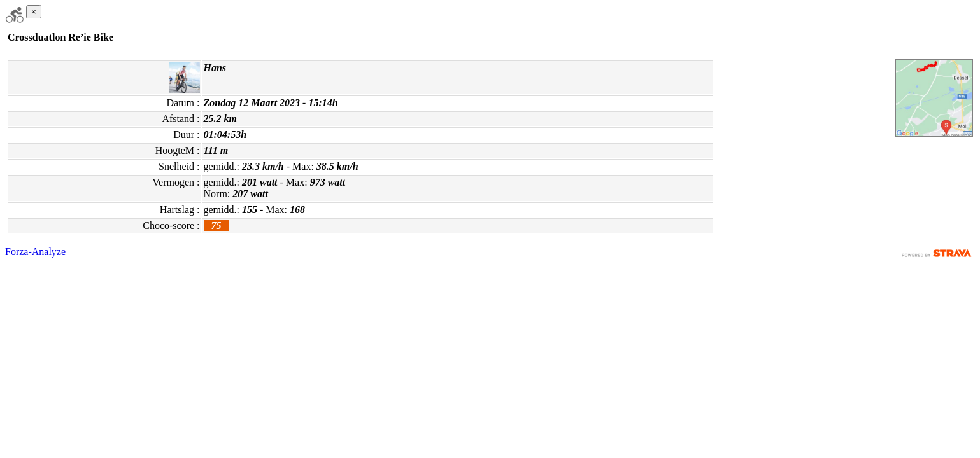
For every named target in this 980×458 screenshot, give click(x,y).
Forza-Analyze (35, 252)
